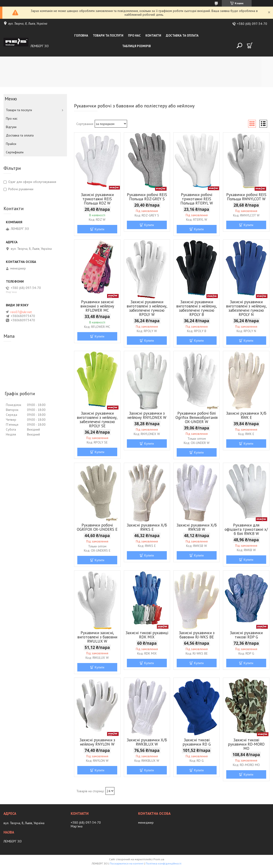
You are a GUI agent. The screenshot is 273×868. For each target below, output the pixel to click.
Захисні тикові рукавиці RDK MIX (147, 635)
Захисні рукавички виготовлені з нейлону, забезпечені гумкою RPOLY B (197, 308)
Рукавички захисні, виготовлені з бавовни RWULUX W (97, 637)
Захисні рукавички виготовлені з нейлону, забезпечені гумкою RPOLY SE (97, 420)
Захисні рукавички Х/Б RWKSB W (197, 527)
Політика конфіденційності (164, 863)
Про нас (134, 36)
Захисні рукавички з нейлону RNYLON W (97, 742)
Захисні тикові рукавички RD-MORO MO (246, 744)
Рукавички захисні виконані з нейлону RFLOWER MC (97, 306)
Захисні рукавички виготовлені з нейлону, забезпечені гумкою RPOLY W (147, 308)
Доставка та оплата (182, 36)
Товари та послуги (108, 36)
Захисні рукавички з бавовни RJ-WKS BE (197, 635)
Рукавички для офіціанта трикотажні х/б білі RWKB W (246, 529)
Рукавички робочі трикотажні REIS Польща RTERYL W (197, 199)
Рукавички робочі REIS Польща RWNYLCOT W (246, 197)
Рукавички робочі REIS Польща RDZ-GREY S (147, 197)
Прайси (11, 144)
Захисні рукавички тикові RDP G (246, 635)
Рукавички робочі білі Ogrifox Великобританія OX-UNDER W (197, 417)
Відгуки (11, 127)
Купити (99, 229)
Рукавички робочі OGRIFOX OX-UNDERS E (97, 527)
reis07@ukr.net (21, 312)
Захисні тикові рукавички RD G (197, 742)
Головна (81, 36)
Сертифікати (15, 152)
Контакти (153, 36)
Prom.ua (159, 859)
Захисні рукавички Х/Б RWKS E (147, 527)
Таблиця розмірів (136, 46)
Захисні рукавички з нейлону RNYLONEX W (147, 415)
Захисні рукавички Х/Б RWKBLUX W (147, 742)
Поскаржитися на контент (127, 863)
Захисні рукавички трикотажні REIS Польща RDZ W (97, 199)
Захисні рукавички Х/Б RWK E (246, 415)
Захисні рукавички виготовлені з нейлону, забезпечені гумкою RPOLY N (246, 308)
